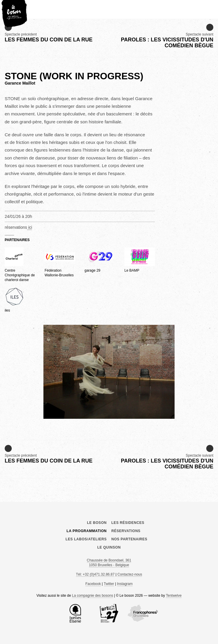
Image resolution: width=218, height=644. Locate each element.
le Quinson (109, 547)
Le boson (109, 502)
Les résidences (128, 523)
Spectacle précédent (49, 33)
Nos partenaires (130, 539)
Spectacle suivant (161, 36)
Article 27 (109, 613)
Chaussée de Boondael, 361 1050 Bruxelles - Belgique (109, 563)
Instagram (125, 584)
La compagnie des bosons (92, 596)
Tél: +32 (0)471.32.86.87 (95, 574)
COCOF (143, 613)
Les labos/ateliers (86, 539)
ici (29, 227)
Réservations (126, 531)
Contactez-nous (130, 574)
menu (210, 7)
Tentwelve (174, 596)
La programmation (87, 531)
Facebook (93, 584)
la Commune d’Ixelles (75, 613)
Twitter (109, 584)
